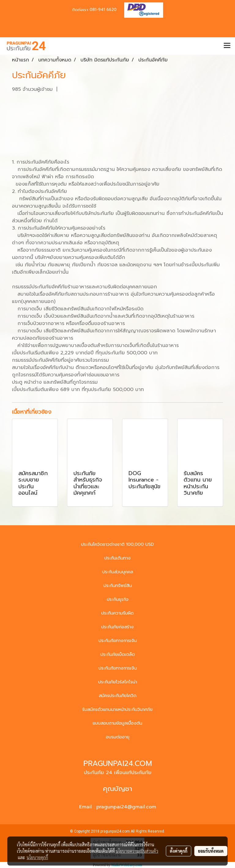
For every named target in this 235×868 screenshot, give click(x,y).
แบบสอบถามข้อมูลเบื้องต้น (117, 723)
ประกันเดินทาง (117, 558)
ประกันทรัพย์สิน (118, 586)
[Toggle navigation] (227, 46)
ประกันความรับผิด (117, 613)
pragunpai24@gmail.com (126, 807)
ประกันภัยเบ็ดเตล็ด (118, 654)
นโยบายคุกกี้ (37, 857)
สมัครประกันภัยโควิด (118, 696)
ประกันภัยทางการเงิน (118, 641)
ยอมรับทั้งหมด (211, 851)
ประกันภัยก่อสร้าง (117, 627)
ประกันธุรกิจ (118, 599)
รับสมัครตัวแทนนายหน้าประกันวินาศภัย (117, 709)
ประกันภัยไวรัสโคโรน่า (118, 682)
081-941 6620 (103, 10)
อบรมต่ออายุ (118, 737)
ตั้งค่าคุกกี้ (179, 851)
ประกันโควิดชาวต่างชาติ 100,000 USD (117, 544)
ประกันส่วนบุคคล (118, 572)
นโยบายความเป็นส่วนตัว (137, 851)
